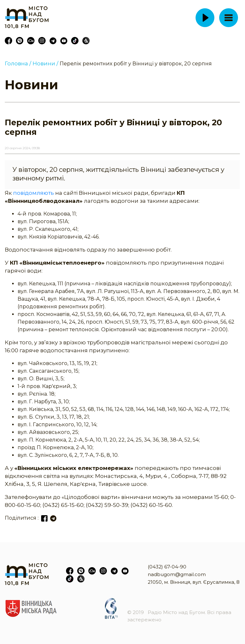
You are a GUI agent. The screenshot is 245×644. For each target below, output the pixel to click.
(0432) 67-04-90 (167, 567)
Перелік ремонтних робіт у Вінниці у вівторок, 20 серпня (136, 64)
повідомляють (34, 193)
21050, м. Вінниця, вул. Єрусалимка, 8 (194, 582)
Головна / (18, 63)
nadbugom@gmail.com (177, 574)
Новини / (45, 63)
